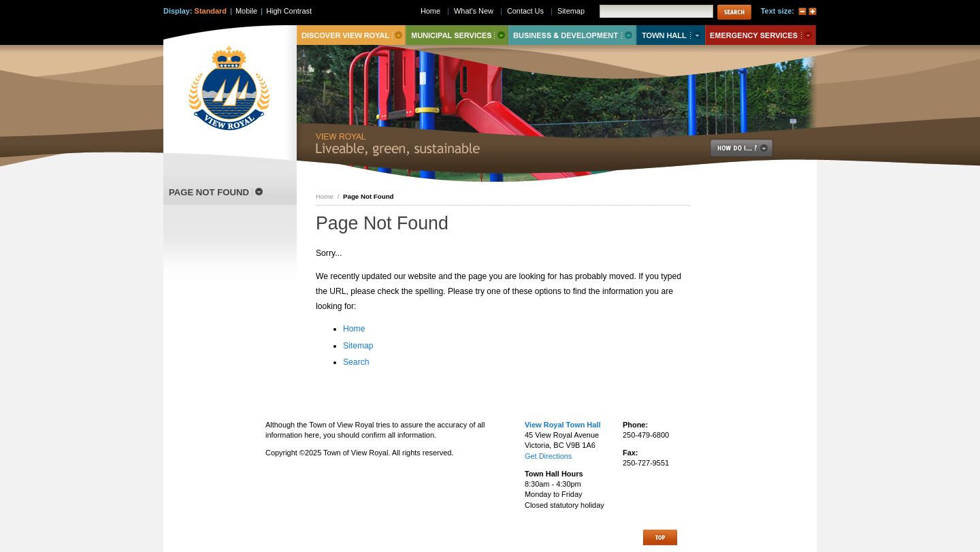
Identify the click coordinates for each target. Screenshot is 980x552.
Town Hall (671, 35)
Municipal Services (457, 35)
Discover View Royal (351, 35)
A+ (813, 12)
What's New (474, 11)
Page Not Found (209, 192)
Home (325, 196)
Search (356, 362)
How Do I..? (749, 148)
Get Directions (548, 456)
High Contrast (289, 11)
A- (802, 12)
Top (660, 537)
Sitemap (358, 346)
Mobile (246, 11)
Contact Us (525, 11)
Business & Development (572, 35)
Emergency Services (761, 35)
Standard (211, 11)
